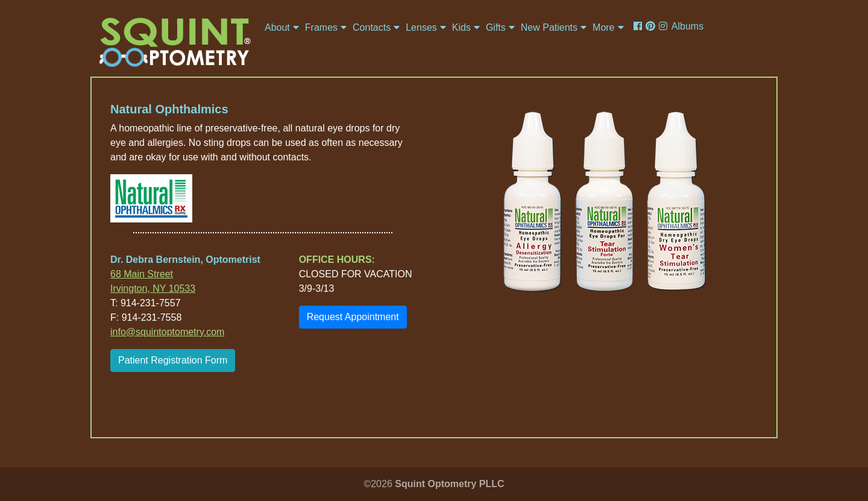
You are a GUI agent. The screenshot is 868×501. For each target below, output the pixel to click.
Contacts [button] (372, 27)
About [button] (277, 27)
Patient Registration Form (173, 360)
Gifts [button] (496, 27)
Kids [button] (461, 27)
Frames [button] (321, 27)
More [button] (603, 27)
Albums (687, 26)
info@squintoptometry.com (167, 332)
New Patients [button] (549, 27)
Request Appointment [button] (353, 317)
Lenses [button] (421, 27)
